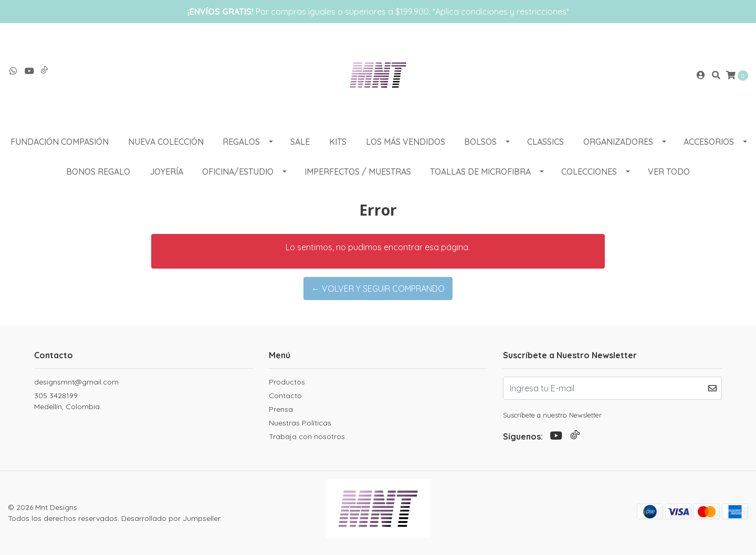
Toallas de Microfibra (480, 172)
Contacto (285, 396)
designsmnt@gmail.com (76, 382)
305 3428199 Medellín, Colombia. (68, 401)
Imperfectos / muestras (358, 172)
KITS (338, 142)
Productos (287, 382)
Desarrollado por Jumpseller (171, 518)
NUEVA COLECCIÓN (166, 142)
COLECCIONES (589, 172)
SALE (300, 142)
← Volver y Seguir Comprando (378, 289)
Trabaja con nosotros (307, 436)
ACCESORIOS (709, 142)
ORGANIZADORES (618, 142)
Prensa (281, 409)
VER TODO (669, 172)
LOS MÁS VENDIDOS (406, 142)
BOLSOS (480, 142)
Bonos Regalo (98, 172)
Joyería (166, 172)
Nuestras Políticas (300, 423)
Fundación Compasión (60, 142)
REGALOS (241, 142)
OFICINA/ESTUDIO (238, 172)
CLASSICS (545, 142)
